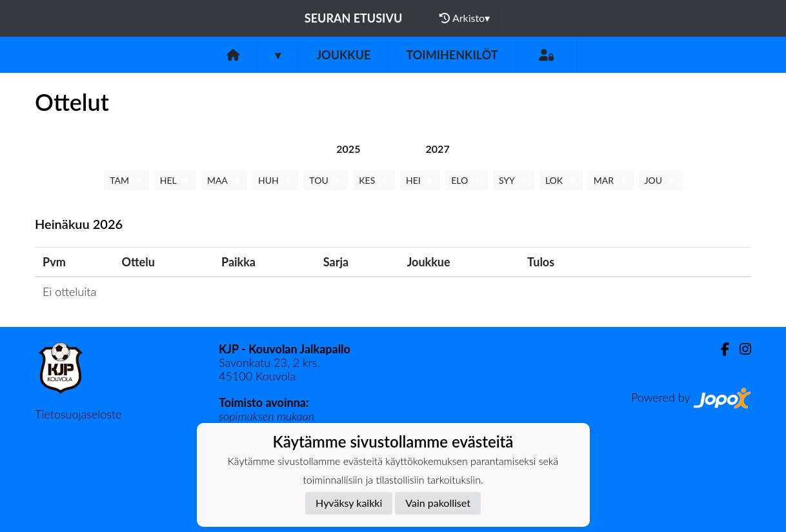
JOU (660, 180)
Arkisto (465, 18)
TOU (326, 180)
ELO (467, 180)
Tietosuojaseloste (78, 414)
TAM (126, 180)
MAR (611, 180)
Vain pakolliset (438, 503)
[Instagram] (740, 349)
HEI (420, 180)
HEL (175, 180)
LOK (561, 180)
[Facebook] (720, 349)
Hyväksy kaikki (349, 503)
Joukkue (343, 55)
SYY (514, 180)
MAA (224, 180)
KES (374, 180)
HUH (275, 180)
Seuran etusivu (354, 18)
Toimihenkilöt (452, 55)
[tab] (348, 149)
